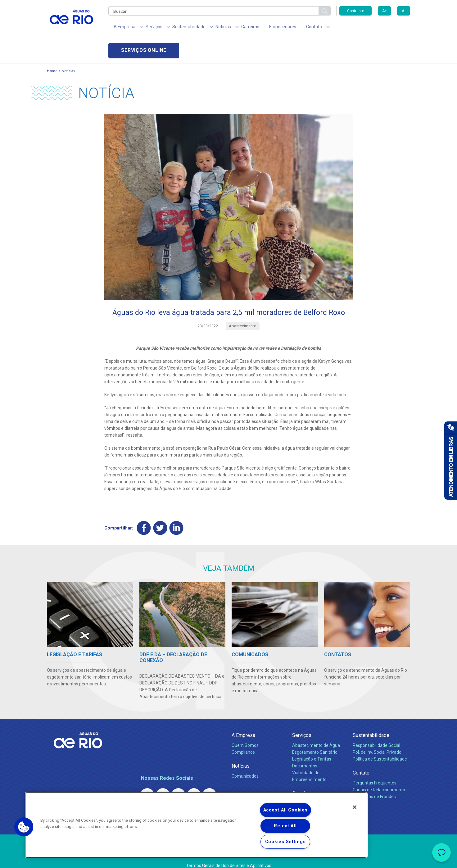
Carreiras (236, 28)
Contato (361, 760)
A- (403, 11)
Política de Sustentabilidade (380, 746)
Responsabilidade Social (376, 732)
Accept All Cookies (285, 810)
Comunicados (245, 763)
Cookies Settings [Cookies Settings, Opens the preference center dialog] (285, 842)
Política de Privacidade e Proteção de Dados (228, 859)
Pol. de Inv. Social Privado (377, 739)
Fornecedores (265, 28)
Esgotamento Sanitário (315, 739)
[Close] (355, 807)
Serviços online (375, 28)
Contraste (356, 11)
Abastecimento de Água (316, 732)
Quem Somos (245, 732)
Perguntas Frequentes (375, 770)
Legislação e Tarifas (312, 746)
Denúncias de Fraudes (374, 784)
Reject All (285, 826)
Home (52, 48)
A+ (385, 11)
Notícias (68, 48)
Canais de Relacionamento (379, 777)
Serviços (302, 722)
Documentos (305, 753)
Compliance (243, 739)
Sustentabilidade (371, 722)
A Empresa (243, 722)
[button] (24, 827)
